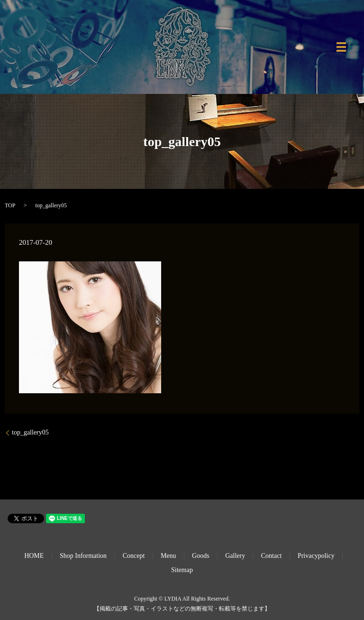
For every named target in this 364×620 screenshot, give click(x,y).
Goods (201, 556)
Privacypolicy (316, 556)
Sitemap (182, 570)
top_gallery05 (30, 432)
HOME (34, 556)
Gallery (235, 556)
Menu (168, 556)
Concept (134, 556)
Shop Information (83, 556)
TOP (10, 205)
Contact (272, 556)
